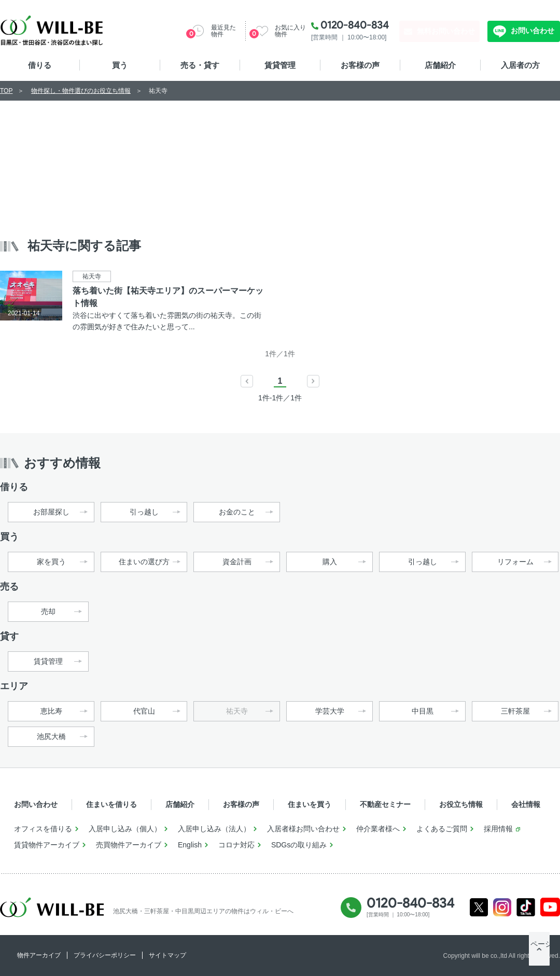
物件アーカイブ (39, 955)
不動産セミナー (385, 804)
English (190, 845)
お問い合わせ (531, 31)
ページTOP (539, 955)
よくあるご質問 (442, 829)
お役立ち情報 (461, 804)
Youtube (550, 907)
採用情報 (498, 829)
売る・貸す (200, 65)
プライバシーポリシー (105, 955)
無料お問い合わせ (446, 31)
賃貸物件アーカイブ (47, 845)
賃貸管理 (280, 65)
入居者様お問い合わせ (303, 829)
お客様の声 (360, 65)
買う (120, 65)
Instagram (502, 907)
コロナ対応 (236, 845)
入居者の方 (520, 65)
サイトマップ (167, 955)
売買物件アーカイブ (129, 845)
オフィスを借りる (43, 829)
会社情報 (526, 804)
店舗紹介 (440, 65)
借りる (40, 65)
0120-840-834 (355, 25)
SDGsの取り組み (299, 845)
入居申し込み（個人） (125, 829)
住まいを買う (310, 804)
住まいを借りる (111, 804)
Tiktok (526, 907)
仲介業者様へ (378, 829)
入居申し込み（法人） (214, 829)
